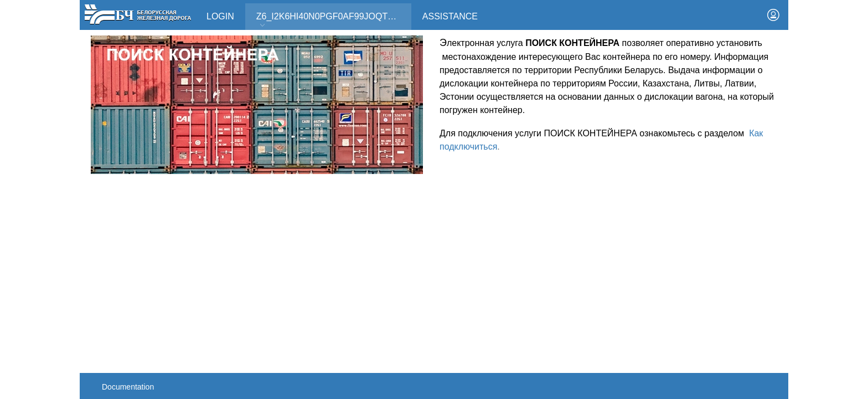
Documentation (128, 387)
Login (220, 16)
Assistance (450, 16)
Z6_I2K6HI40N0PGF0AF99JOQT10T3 (332, 20)
